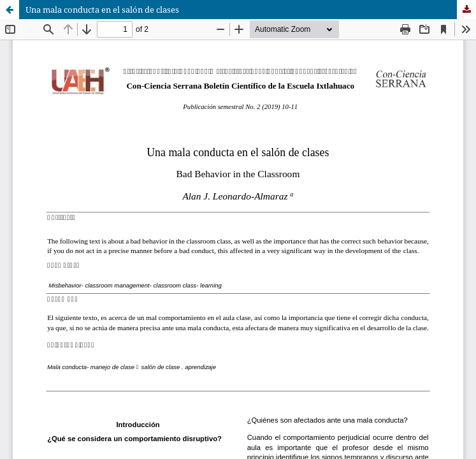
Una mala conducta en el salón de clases (102, 10)
